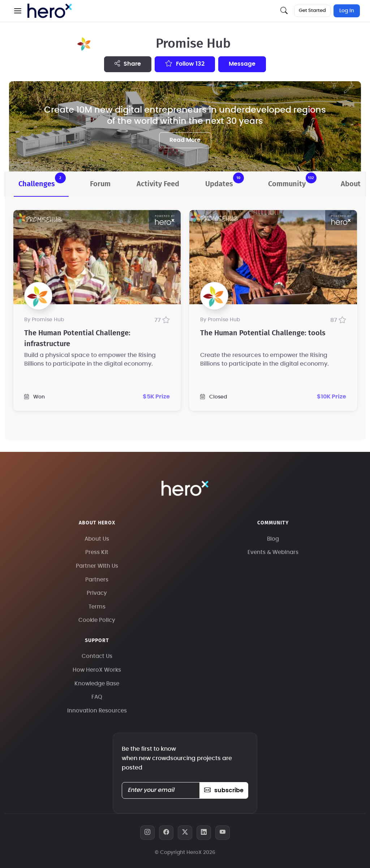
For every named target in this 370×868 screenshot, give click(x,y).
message (242, 64)
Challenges (42, 180)
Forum (100, 184)
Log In (347, 11)
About (351, 184)
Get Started (312, 11)
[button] (18, 11)
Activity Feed (158, 184)
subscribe (224, 790)
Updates (225, 180)
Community (292, 180)
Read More (185, 140)
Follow (185, 64)
